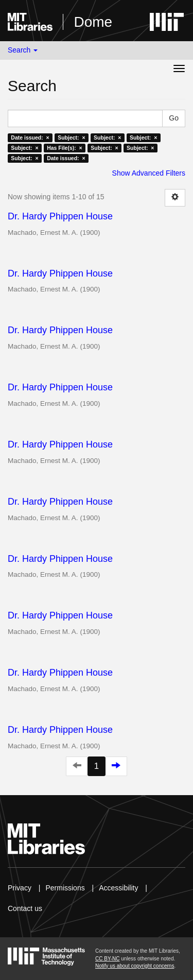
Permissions (65, 888)
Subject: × (71, 137)
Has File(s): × (65, 148)
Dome (93, 22)
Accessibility (118, 888)
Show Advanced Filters (149, 173)
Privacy (20, 888)
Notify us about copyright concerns (135, 966)
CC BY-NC (107, 959)
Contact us (25, 908)
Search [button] (23, 50)
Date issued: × (30, 137)
